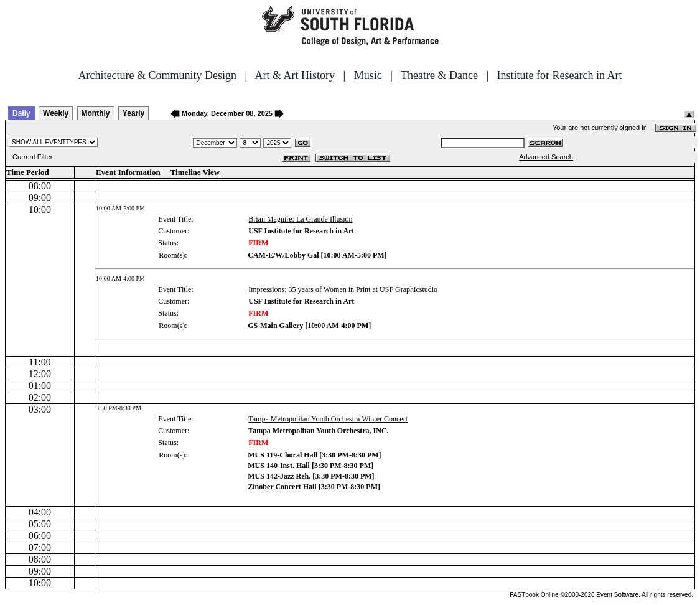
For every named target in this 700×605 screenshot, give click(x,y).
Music (368, 75)
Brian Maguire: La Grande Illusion (300, 219)
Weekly (56, 113)
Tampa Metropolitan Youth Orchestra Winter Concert (328, 419)
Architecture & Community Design (157, 75)
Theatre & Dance (439, 75)
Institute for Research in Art (560, 75)
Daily (21, 113)
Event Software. (618, 595)
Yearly (133, 113)
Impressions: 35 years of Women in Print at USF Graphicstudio (343, 289)
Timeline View (195, 172)
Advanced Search (546, 157)
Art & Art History (295, 75)
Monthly (96, 113)
